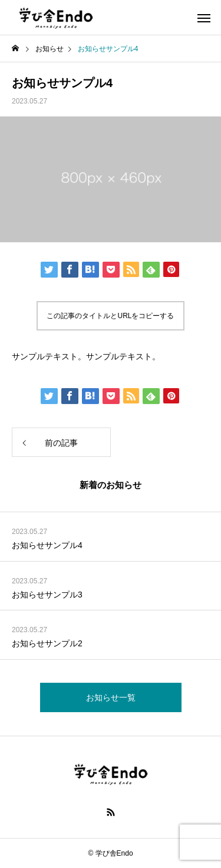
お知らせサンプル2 (47, 643)
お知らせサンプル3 (47, 595)
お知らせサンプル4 (47, 545)
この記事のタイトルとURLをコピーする (110, 316)
